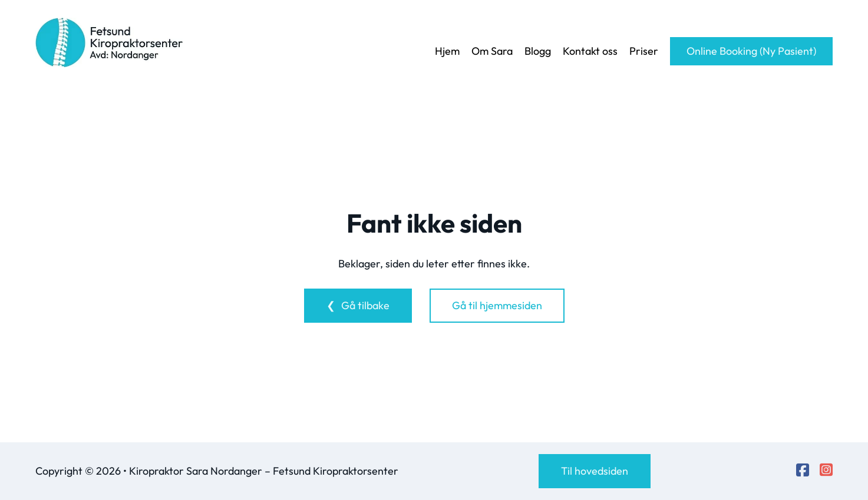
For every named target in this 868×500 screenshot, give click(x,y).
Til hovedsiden (595, 471)
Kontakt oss (590, 51)
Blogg (538, 51)
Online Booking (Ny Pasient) (751, 51)
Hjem (447, 51)
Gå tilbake (365, 305)
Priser (644, 51)
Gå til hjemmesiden (497, 305)
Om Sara (492, 51)
